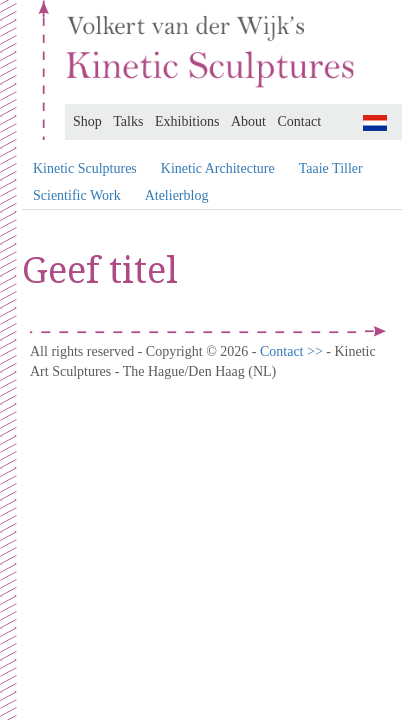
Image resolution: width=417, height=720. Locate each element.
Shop (87, 121)
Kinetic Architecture (218, 168)
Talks (128, 121)
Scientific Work (77, 195)
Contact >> (293, 351)
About (248, 121)
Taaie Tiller (331, 168)
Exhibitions (187, 121)
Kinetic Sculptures (85, 168)
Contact (300, 121)
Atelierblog (177, 195)
